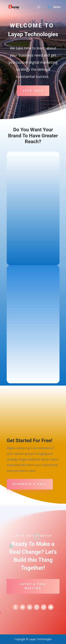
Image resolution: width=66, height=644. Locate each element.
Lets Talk (33, 91)
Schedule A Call (30, 484)
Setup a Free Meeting (33, 586)
